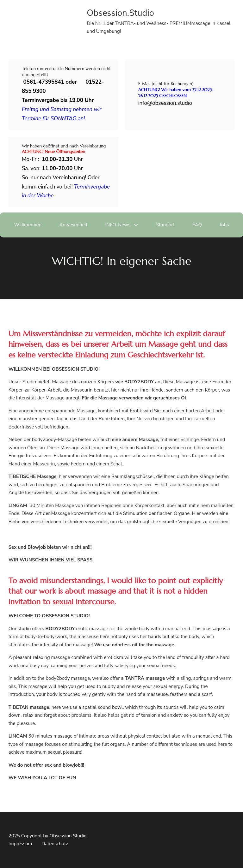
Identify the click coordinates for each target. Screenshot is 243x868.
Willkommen (28, 225)
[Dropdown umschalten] (136, 225)
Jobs (224, 225)
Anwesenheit (73, 225)
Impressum (20, 844)
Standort (165, 225)
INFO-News (118, 225)
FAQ (197, 225)
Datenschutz (55, 844)
